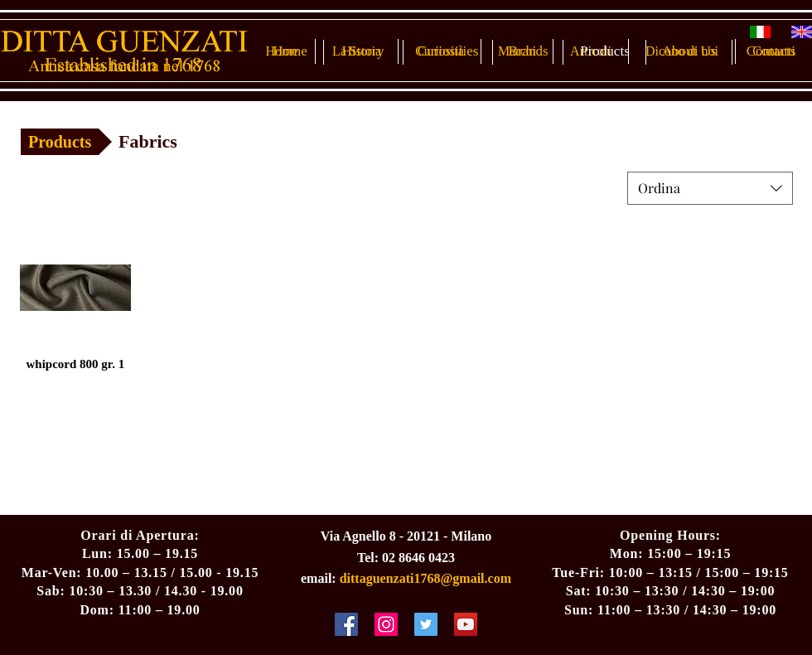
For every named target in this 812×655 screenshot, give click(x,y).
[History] (363, 51)
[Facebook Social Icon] (346, 624)
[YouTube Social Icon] (466, 624)
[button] (160, 142)
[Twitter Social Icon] (426, 624)
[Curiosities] (448, 51)
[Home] (290, 51)
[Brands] (528, 51)
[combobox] (710, 188)
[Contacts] (771, 51)
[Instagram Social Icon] (386, 624)
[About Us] (689, 51)
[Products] (605, 51)
